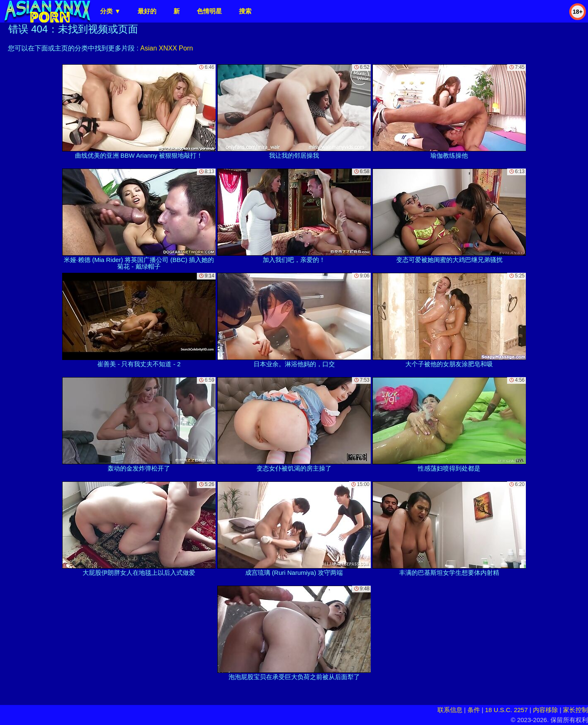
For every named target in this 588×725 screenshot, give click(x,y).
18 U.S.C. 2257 (506, 710)
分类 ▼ (110, 11)
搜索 (245, 11)
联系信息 (450, 710)
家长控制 (575, 710)
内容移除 (545, 710)
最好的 (147, 11)
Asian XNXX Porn (166, 48)
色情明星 (209, 11)
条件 (474, 710)
